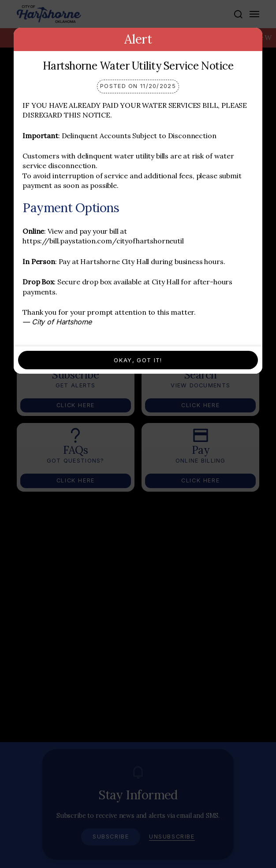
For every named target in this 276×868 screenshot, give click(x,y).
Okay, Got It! (138, 360)
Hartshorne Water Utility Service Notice (138, 66)
